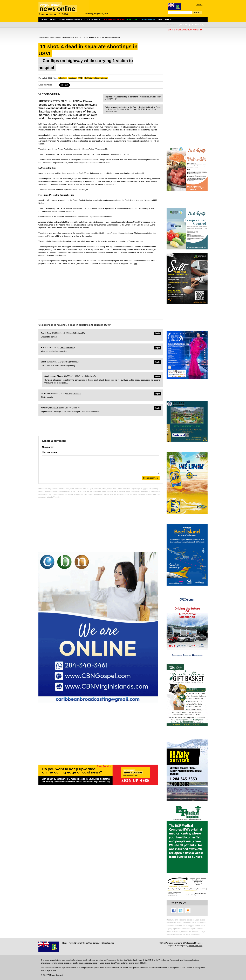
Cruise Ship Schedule (91, 943)
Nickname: (48, 447)
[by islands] (198, 25)
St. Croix (88, 78)
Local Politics (92, 19)
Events (78, 943)
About (168, 19)
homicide (72, 78)
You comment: (50, 452)
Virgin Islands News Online (61, 37)
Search (196, 12)
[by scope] (184, 25)
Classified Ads (108, 943)
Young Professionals (70, 19)
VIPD (80, 78)
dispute (104, 78)
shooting (63, 78)
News (53, 19)
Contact (199, 4)
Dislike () (80, 333)
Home (44, 19)
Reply (157, 333)
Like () (72, 333)
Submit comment (151, 478)
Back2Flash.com (196, 946)
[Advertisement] (101, 291)
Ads (160, 19)
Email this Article (45, 85)
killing (96, 78)
